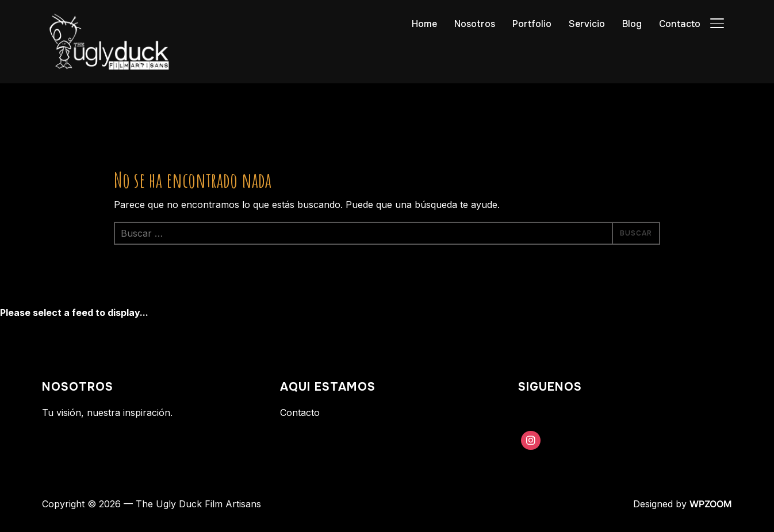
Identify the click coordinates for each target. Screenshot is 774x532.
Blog (632, 24)
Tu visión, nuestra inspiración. (107, 413)
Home (424, 24)
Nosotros (475, 24)
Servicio (587, 24)
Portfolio (532, 24)
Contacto (680, 24)
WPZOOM (711, 504)
